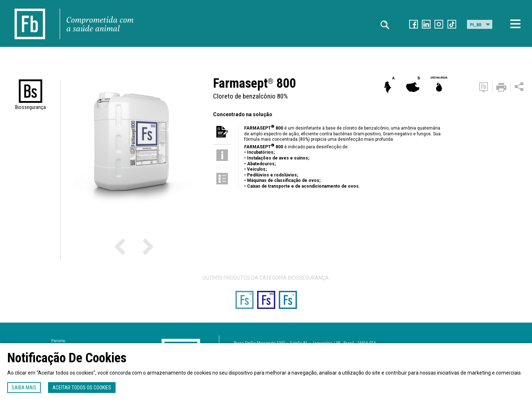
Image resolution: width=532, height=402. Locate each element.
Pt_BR (476, 25)
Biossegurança (31, 107)
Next (135, 246)
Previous (129, 246)
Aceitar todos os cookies (82, 388)
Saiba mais (24, 388)
